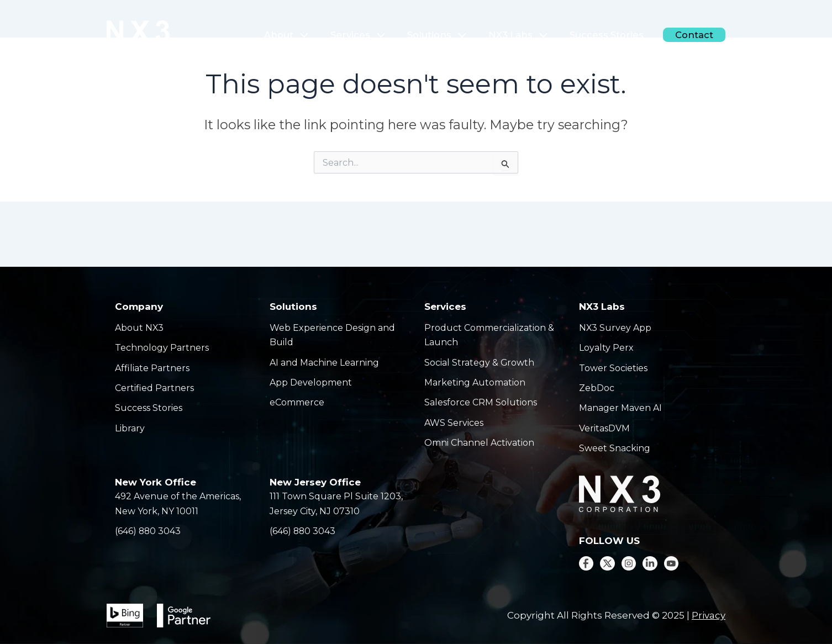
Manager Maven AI (620, 408)
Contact (696, 35)
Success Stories (615, 35)
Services (382, 35)
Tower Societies (613, 368)
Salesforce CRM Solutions (481, 402)
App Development (311, 382)
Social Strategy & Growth (480, 363)
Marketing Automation (475, 382)
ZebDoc (597, 388)
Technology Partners (162, 348)
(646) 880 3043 (148, 531)
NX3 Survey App (615, 328)
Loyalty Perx (606, 348)
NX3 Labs (532, 35)
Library (130, 428)
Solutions (455, 35)
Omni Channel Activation (479, 443)
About (314, 35)
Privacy (709, 615)
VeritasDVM (604, 428)
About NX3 (139, 328)
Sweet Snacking (615, 448)
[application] (328, 35)
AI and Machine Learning (324, 363)
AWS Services (454, 423)
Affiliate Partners (152, 368)
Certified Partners (154, 388)
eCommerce (297, 402)
